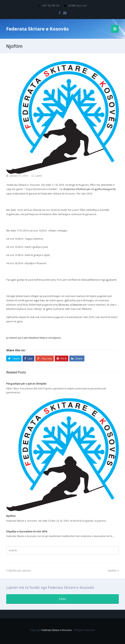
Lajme (39, 176)
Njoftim (11, 516)
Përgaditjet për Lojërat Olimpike (26, 384)
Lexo (62, 599)
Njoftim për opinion (19, 570)
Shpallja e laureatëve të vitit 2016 (27, 531)
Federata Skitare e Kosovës (37, 29)
